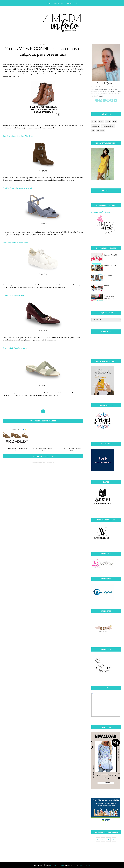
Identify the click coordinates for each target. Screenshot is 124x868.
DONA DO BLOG (59, 3)
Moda (94, 122)
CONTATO (70, 3)
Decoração (96, 126)
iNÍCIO (49, 3)
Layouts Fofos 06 (111, 255)
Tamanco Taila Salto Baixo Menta (15, 348)
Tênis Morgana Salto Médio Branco (16, 243)
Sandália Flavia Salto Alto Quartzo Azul (17, 188)
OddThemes (85, 865)
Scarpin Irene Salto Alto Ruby (14, 295)
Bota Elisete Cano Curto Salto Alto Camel (18, 136)
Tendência (100, 131)
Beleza (101, 122)
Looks (108, 122)
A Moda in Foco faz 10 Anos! (101, 212)
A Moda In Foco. (58, 865)
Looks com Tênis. (111, 265)
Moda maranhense (108, 126)
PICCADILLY (43, 44)
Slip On (107, 286)
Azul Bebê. (108, 276)
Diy (93, 131)
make (114, 122)
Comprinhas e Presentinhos (109, 297)
